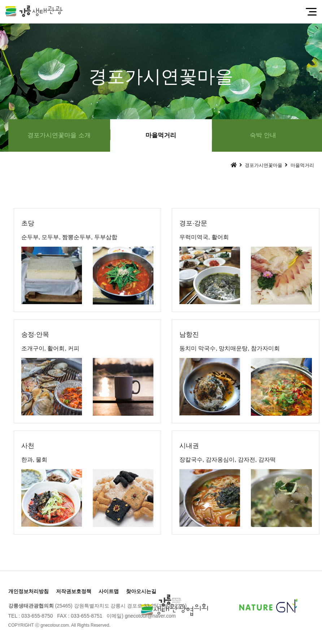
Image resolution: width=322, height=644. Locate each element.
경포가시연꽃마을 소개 (59, 135)
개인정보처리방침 (29, 591)
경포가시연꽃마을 (264, 165)
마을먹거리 (161, 135)
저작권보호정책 (74, 591)
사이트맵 (109, 591)
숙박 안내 (263, 135)
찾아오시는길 (141, 591)
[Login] (118, 625)
